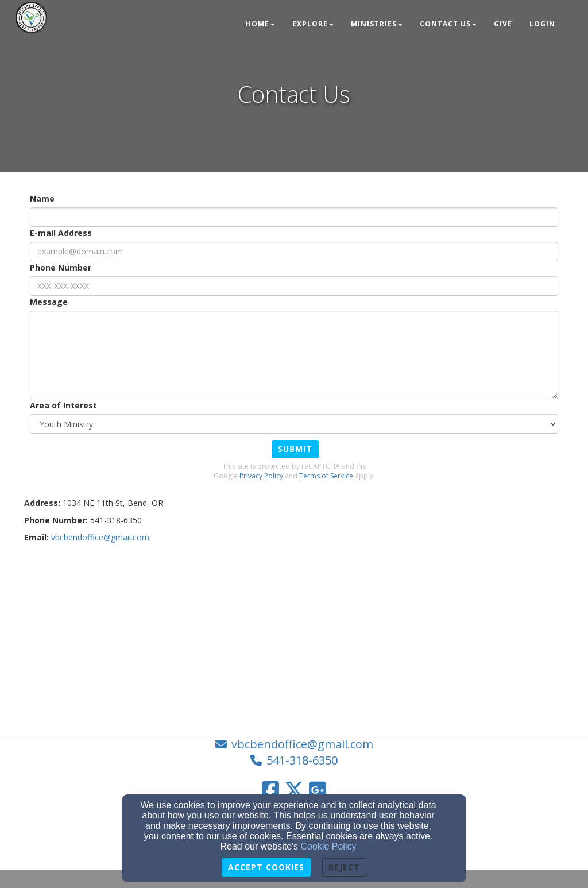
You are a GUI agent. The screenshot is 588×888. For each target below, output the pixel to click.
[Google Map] (294, 635)
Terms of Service (326, 476)
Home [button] (260, 24)
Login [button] (542, 24)
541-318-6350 (302, 760)
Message (49, 302)
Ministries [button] (377, 24)
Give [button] (503, 24)
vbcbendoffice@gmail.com (302, 744)
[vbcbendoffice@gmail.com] (100, 537)
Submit (295, 449)
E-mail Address (61, 233)
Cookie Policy (329, 846)
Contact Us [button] (448, 24)
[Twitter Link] (294, 790)
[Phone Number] (294, 286)
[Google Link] (318, 790)
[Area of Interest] (294, 424)
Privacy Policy (261, 476)
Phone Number (61, 267)
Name (42, 198)
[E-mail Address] (294, 252)
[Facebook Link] (270, 790)
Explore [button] (313, 24)
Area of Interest (63, 405)
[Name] (294, 217)
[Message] (294, 355)
